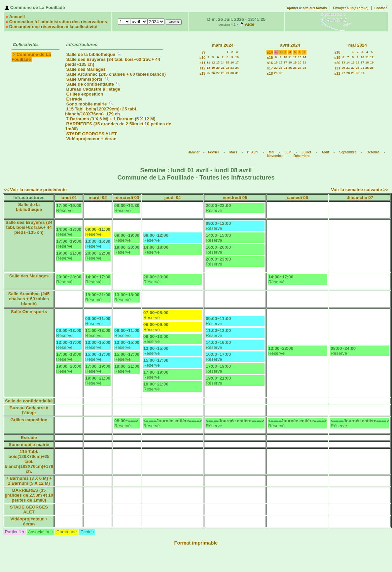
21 (223, 68)
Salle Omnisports (85, 79)
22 (227, 68)
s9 (203, 52)
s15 (270, 58)
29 (227, 73)
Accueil (17, 17)
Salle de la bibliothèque (91, 54)
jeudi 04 (173, 198)
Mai (272, 152)
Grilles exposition (85, 94)
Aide (249, 24)
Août (325, 152)
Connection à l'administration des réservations (58, 22)
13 (218, 62)
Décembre (302, 156)
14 (223, 62)
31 (237, 73)
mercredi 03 (127, 198)
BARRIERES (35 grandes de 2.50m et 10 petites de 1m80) (29, 495)
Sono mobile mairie (87, 104)
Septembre (348, 152)
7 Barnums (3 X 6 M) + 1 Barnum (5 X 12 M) (111, 119)
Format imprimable (196, 543)
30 (232, 73)
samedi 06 (297, 198)
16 (232, 62)
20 (218, 68)
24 (237, 68)
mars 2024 (223, 45)
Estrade (74, 99)
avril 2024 (290, 45)
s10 (202, 58)
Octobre (373, 152)
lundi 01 (69, 198)
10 (237, 57)
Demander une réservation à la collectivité (53, 27)
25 (208, 73)
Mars (233, 152)
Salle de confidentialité (90, 84)
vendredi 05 (235, 198)
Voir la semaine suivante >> (360, 190)
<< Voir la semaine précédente (35, 190)
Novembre (275, 156)
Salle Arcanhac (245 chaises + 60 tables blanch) (116, 74)
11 (208, 62)
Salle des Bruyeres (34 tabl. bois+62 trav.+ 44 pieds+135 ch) (29, 227)
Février (214, 152)
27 (218, 73)
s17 (270, 68)
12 (213, 62)
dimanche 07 (360, 198)
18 (208, 68)
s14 (270, 52)
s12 (202, 68)
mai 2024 (358, 45)
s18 (270, 73)
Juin (288, 152)
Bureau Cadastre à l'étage (93, 89)
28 (223, 73)
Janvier (194, 152)
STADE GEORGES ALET (92, 134)
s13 (202, 73)
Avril (255, 152)
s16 (270, 63)
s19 (338, 58)
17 (237, 62)
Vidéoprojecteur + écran (91, 139)
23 (232, 68)
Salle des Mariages (86, 69)
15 (227, 62)
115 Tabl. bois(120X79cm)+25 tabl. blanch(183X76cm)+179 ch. (101, 111)
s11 (202, 63)
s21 (338, 68)
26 (213, 73)
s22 (338, 73)
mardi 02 (98, 198)
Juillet (306, 152)
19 (213, 68)
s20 (338, 63)
